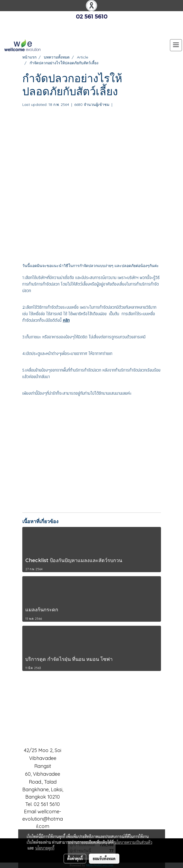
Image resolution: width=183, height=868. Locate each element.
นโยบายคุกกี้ (45, 848)
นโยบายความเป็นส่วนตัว (133, 842)
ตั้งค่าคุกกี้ (75, 858)
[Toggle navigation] (176, 45)
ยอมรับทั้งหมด (104, 858)
